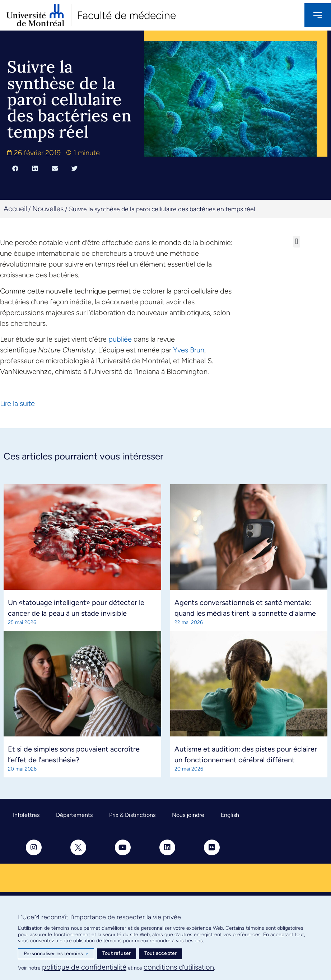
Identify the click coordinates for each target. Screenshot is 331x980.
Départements (74, 815)
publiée (120, 339)
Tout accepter (161, 953)
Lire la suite (17, 403)
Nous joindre (188, 815)
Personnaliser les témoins (56, 954)
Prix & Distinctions (132, 815)
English (230, 815)
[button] (15, 168)
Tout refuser (116, 953)
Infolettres (26, 815)
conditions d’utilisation (179, 967)
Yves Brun (189, 350)
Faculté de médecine (126, 15)
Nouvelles (48, 209)
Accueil (15, 209)
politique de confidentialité (84, 967)
